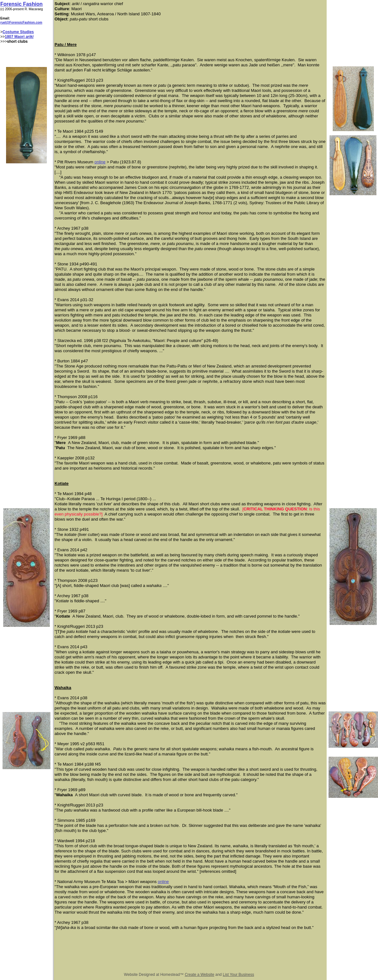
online (100, 162)
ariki (30, 37)
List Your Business (238, 975)
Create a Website (200, 975)
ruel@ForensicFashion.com (21, 22)
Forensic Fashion (21, 4)
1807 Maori (15, 37)
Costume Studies (18, 32)
